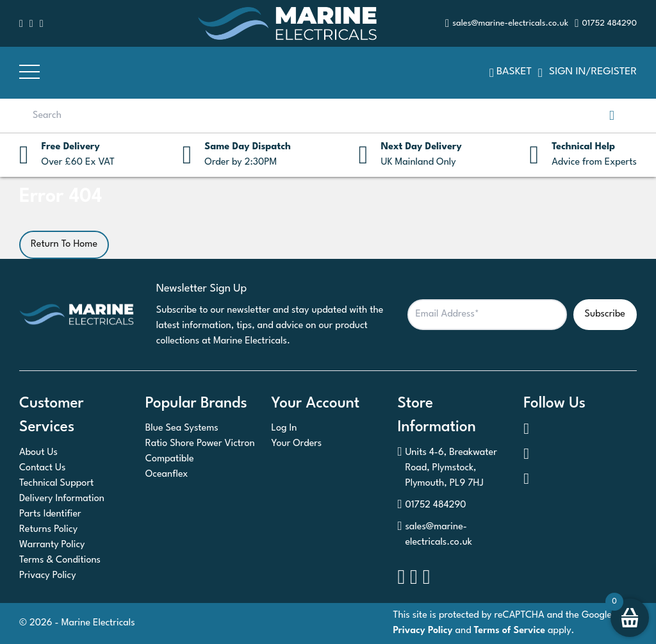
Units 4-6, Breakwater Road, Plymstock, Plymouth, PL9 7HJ (447, 468)
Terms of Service (510, 631)
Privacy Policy (48, 576)
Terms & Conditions (60, 560)
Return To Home (64, 244)
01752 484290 (431, 506)
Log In (284, 428)
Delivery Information (62, 499)
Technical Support (56, 483)
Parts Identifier (50, 514)
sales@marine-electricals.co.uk (435, 535)
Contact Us (42, 468)
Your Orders (297, 444)
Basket (511, 73)
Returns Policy (48, 530)
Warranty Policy (52, 545)
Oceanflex (167, 475)
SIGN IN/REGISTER (587, 73)
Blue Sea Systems (182, 428)
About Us (38, 453)
